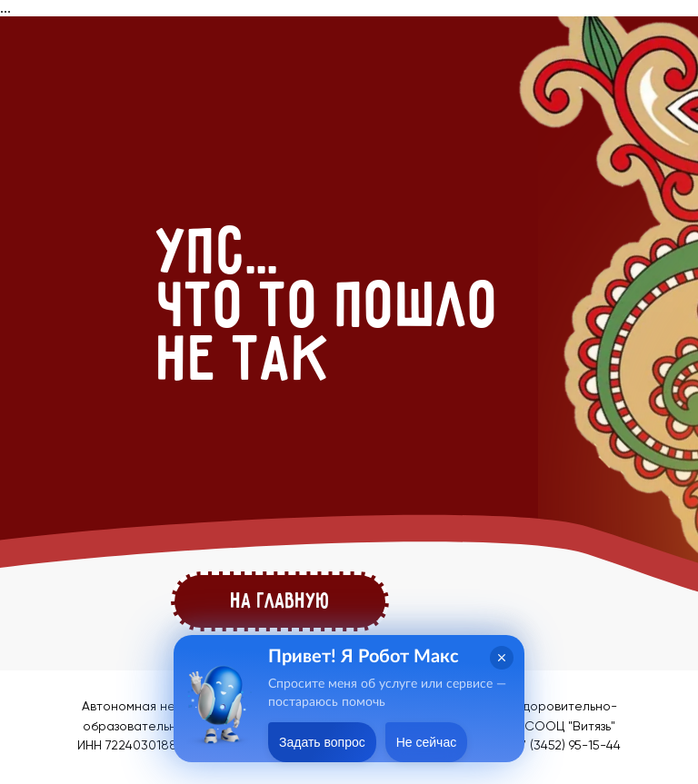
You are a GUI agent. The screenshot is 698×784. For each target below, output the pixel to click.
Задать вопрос (322, 742)
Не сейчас (426, 742)
